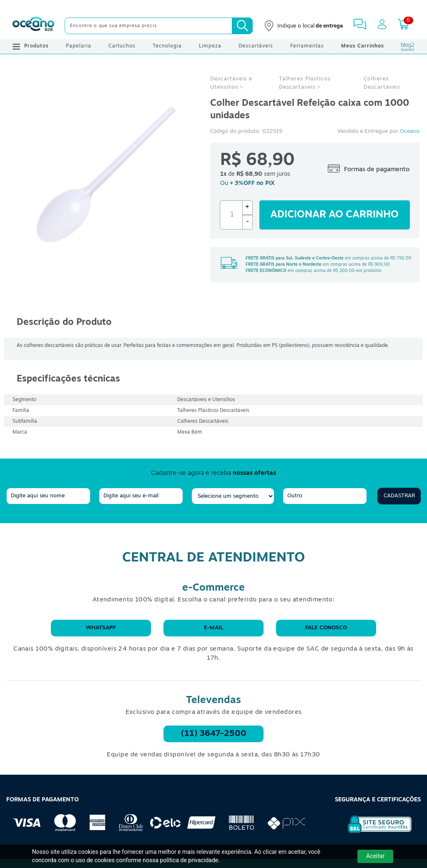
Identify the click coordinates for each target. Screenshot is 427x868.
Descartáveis (256, 46)
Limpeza (210, 46)
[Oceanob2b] (33, 26)
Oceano (410, 131)
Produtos (31, 47)
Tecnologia (167, 46)
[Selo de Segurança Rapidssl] (374, 833)
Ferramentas (307, 46)
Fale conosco (326, 628)
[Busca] (242, 26)
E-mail (213, 628)
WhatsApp (101, 628)
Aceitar (375, 856)
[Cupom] (213, 6)
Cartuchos (122, 46)
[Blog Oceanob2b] (408, 47)
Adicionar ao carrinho (334, 215)
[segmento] (233, 496)
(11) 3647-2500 (214, 734)
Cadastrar (399, 496)
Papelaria (79, 46)
